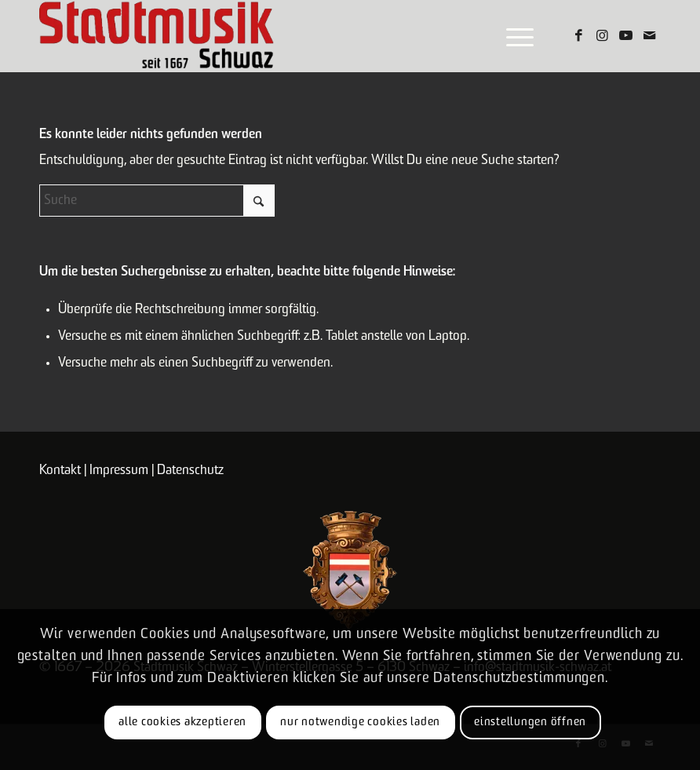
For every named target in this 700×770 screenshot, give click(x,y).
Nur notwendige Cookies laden (360, 723)
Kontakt (60, 471)
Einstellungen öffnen (530, 723)
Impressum (119, 471)
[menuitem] (512, 36)
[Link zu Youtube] (625, 36)
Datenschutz (190, 471)
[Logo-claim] (157, 36)
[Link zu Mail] (649, 36)
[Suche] (157, 201)
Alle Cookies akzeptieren (182, 723)
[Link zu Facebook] (578, 36)
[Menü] (512, 36)
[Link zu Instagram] (602, 36)
